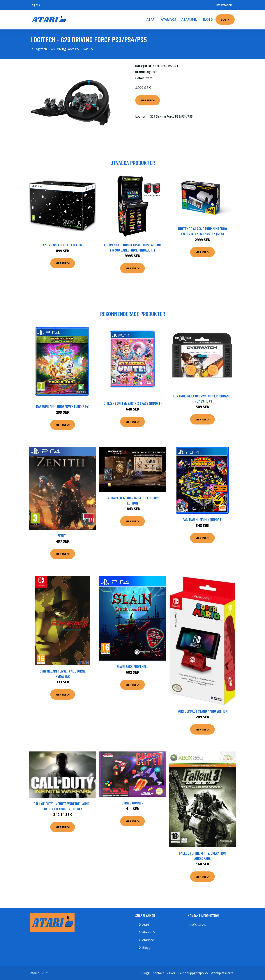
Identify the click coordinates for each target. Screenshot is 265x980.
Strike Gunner (132, 803)
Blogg (208, 20)
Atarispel (189, 20)
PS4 (175, 66)
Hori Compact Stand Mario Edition (203, 711)
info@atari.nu (224, 5)
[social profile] (44, 5)
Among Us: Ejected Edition (63, 245)
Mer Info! (148, 100)
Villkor (171, 973)
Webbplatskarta (222, 973)
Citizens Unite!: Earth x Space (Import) (133, 403)
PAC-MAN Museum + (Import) (203, 520)
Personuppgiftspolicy (193, 973)
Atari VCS (168, 20)
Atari (151, 20)
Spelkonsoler (162, 66)
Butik (225, 20)
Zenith (63, 536)
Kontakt (158, 973)
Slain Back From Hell (132, 666)
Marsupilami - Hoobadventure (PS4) (63, 406)
